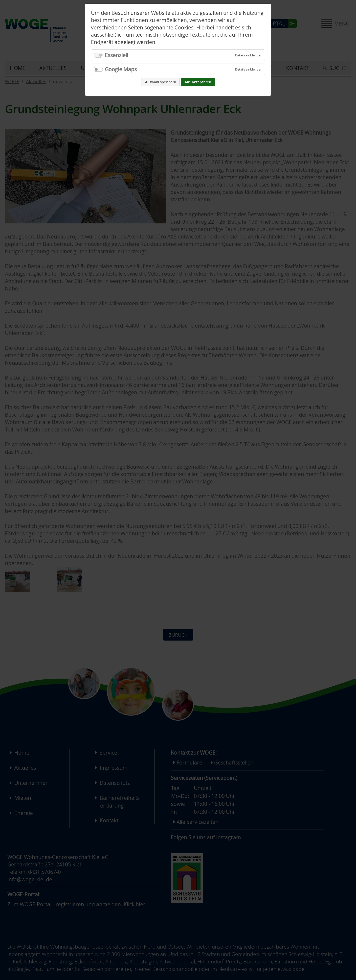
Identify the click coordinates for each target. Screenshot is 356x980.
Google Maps (121, 69)
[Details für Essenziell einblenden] (249, 55)
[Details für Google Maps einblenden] (249, 69)
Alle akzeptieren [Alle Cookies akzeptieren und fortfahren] (198, 82)
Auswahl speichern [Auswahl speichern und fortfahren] (160, 82)
